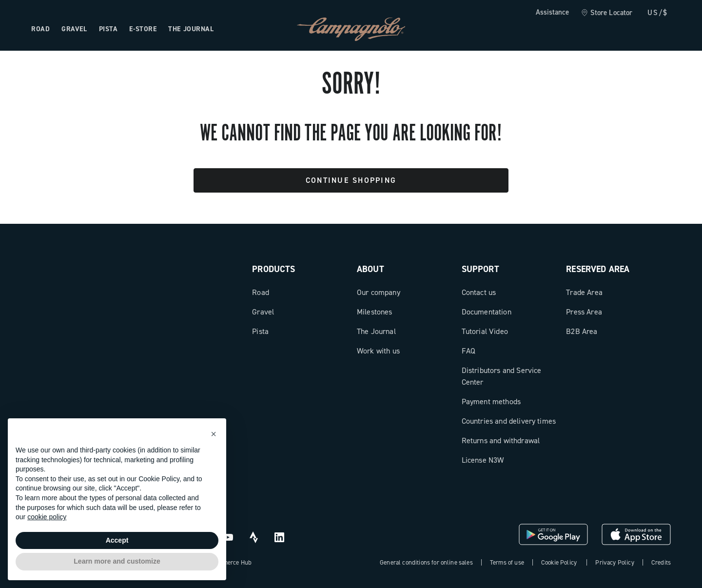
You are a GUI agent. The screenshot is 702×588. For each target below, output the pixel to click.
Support (480, 269)
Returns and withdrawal (501, 441)
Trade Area (584, 292)
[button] (214, 434)
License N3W (483, 460)
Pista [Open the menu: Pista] (108, 29)
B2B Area (582, 331)
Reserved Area (598, 269)
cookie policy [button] (47, 517)
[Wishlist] (616, 29)
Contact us (479, 292)
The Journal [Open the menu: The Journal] (191, 29)
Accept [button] (117, 540)
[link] (607, 13)
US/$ (658, 13)
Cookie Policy (559, 562)
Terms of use (507, 562)
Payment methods (491, 402)
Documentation (487, 312)
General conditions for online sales (426, 562)
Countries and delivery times (509, 421)
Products (273, 269)
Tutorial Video (485, 331)
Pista (260, 331)
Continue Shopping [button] (351, 180)
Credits (661, 562)
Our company (379, 292)
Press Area (584, 312)
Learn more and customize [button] (117, 561)
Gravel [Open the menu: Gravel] (74, 29)
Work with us (378, 351)
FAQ (468, 351)
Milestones (375, 312)
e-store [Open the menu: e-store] (143, 29)
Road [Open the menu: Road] (40, 29)
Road (261, 292)
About (370, 269)
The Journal (376, 331)
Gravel (263, 312)
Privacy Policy (614, 562)
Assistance (552, 12)
